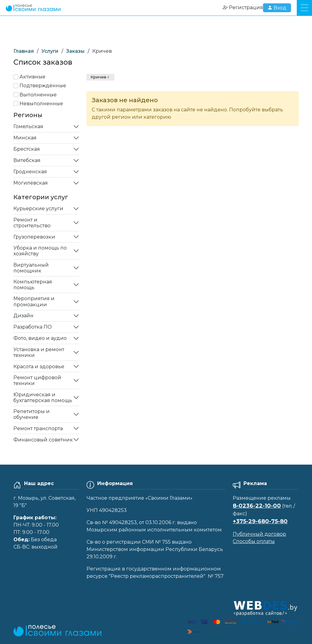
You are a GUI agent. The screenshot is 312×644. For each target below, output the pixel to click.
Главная (24, 51)
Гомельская (28, 126)
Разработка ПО (33, 327)
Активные (32, 77)
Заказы (75, 51)
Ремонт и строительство (32, 223)
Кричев (98, 77)
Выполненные (38, 95)
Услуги (50, 51)
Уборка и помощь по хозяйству (40, 251)
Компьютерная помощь (33, 285)
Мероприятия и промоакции (34, 301)
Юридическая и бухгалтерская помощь (43, 398)
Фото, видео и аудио (40, 338)
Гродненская (30, 172)
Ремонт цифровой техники (37, 380)
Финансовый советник (43, 440)
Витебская (27, 160)
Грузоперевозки (34, 237)
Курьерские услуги (38, 209)
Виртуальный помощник (31, 268)
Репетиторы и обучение (32, 414)
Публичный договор (259, 534)
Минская (25, 138)
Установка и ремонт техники (39, 352)
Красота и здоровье (39, 367)
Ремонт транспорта (38, 428)
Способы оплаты (254, 541)
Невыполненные (41, 104)
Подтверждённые (43, 86)
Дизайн (23, 316)
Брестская (27, 149)
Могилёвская (31, 183)
